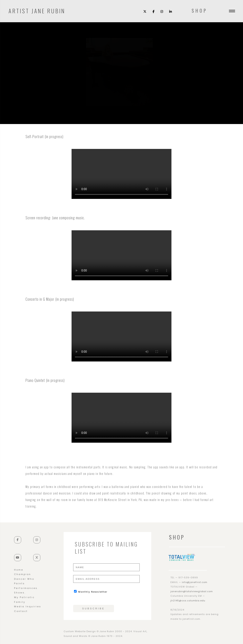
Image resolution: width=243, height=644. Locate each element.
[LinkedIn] (171, 11)
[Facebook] (153, 11)
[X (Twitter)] (145, 11)
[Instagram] (162, 11)
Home (19, 570)
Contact (21, 611)
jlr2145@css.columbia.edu (188, 601)
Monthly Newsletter (91, 592)
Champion (23, 574)
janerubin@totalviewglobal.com (192, 591)
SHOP (200, 11)
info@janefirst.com (195, 582)
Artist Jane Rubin (37, 10)
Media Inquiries (28, 606)
